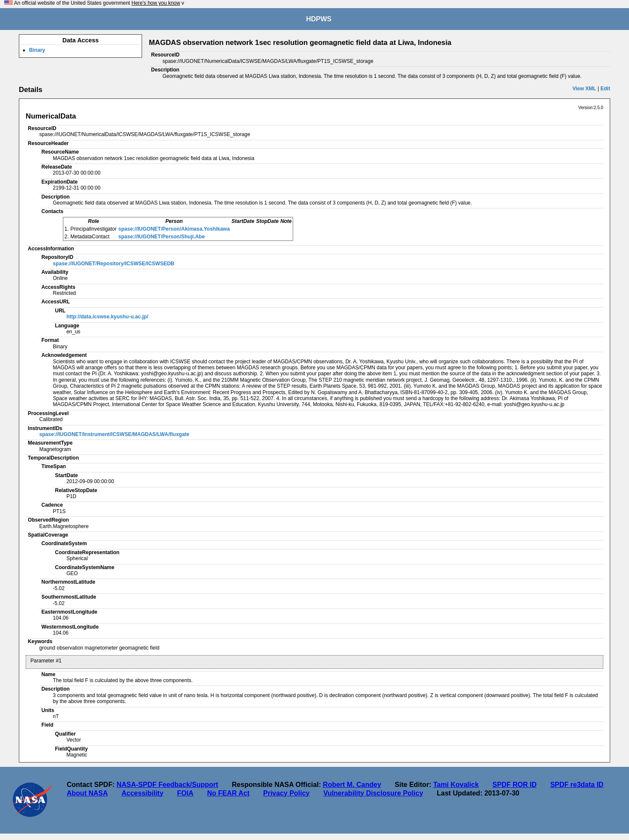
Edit (605, 89)
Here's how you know (156, 3)
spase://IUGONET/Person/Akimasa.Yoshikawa (174, 229)
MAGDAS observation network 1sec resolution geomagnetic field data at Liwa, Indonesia (300, 43)
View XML (584, 89)
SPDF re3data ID (577, 785)
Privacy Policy (286, 793)
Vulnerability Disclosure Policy (373, 793)
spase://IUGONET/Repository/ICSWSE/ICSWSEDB (113, 264)
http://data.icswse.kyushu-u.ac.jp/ (107, 317)
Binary (37, 50)
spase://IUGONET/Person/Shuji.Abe (162, 237)
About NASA (87, 793)
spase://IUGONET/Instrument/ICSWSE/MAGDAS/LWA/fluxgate (114, 434)
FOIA (185, 793)
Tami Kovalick (456, 785)
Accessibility (142, 793)
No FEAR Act (228, 793)
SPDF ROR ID (515, 785)
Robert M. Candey (352, 785)
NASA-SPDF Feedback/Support (167, 785)
